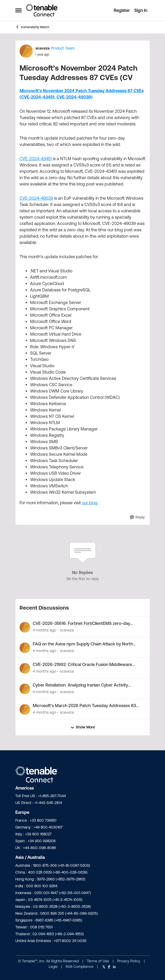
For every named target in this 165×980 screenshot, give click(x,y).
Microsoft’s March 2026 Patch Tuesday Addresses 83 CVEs (84, 706)
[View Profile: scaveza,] (25, 627)
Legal (54, 967)
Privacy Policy (129, 961)
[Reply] (137, 517)
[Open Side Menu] (18, 10)
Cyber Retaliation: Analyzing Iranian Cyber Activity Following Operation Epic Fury (80, 685)
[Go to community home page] (42, 10)
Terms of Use (98, 961)
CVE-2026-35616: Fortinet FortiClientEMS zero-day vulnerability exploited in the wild (81, 624)
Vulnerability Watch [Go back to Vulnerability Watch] (32, 27)
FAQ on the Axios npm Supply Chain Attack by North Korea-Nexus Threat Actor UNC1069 (83, 644)
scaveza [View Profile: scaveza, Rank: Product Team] (43, 48)
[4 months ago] (44, 630)
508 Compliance (80, 967)
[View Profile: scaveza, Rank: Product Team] (26, 51)
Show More (83, 727)
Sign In (141, 10)
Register (122, 10)
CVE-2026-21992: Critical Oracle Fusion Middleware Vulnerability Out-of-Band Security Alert (82, 665)
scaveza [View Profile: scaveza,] (67, 630)
